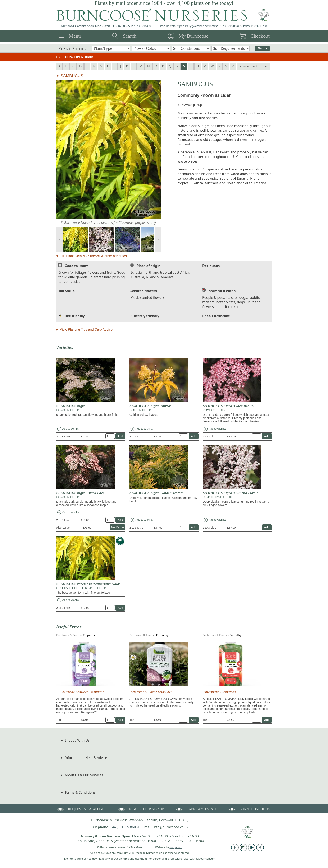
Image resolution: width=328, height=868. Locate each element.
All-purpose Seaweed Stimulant (80, 692)
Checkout (260, 36)
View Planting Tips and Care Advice (86, 330)
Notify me (117, 527)
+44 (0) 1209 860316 (126, 827)
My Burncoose (193, 36)
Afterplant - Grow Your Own (151, 692)
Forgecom (176, 847)
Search (130, 36)
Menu (75, 36)
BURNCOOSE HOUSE (250, 809)
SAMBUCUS (72, 76)
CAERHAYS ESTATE (196, 809)
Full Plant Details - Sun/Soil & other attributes (93, 256)
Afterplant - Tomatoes (220, 692)
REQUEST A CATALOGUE (81, 809)
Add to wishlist (68, 429)
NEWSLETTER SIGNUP (141, 809)
